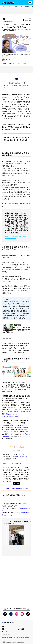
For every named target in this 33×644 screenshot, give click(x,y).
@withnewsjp (8, 425)
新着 (3, 6)
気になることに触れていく (17, 83)
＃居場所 (19, 63)
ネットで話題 (25, 6)
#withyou (5, 63)
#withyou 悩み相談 (8, 21)
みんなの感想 (27, 20)
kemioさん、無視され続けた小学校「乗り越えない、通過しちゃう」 (16, 237)
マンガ (10, 6)
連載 (16, 6)
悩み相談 (24, 63)
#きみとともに (12, 63)
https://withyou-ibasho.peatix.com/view (10, 415)
